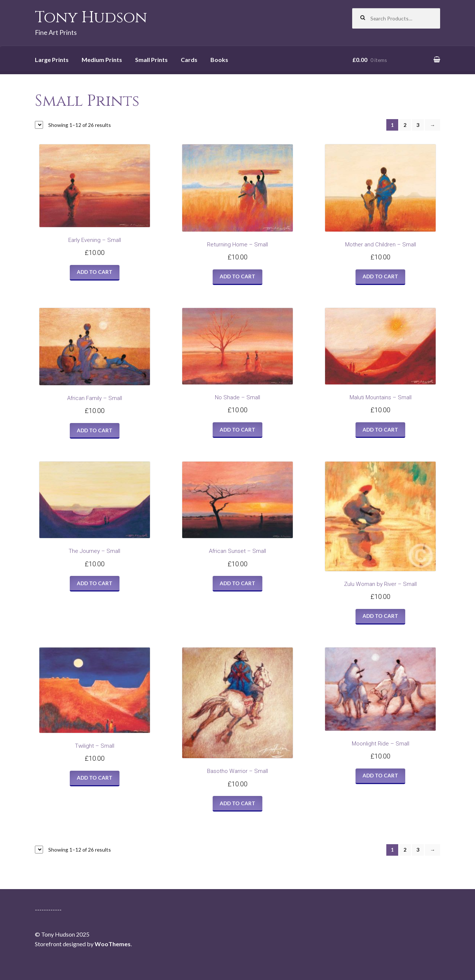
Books (219, 60)
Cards (189, 60)
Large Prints (52, 60)
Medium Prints (102, 60)
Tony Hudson (91, 17)
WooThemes (113, 944)
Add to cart (95, 272)
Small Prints (151, 60)
